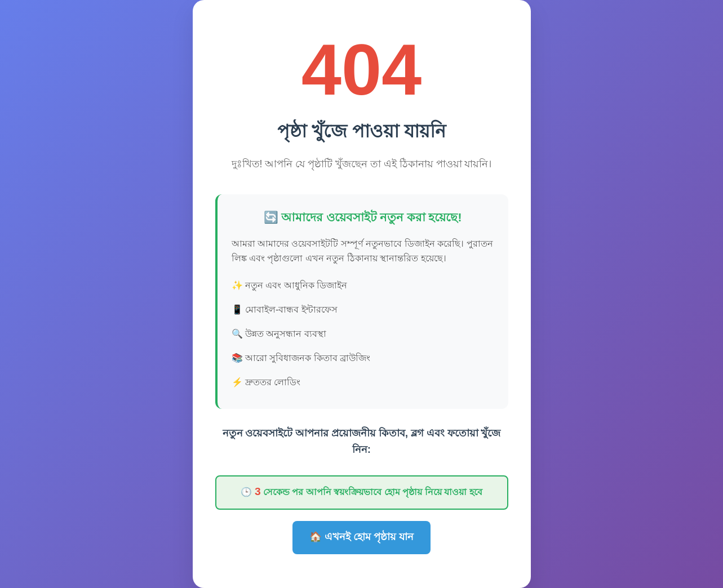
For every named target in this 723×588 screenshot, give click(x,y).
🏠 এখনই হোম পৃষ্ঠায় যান (361, 537)
